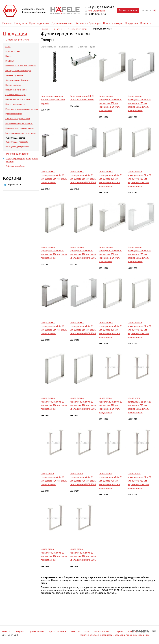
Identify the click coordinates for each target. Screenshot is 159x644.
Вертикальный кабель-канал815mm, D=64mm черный (53, 100)
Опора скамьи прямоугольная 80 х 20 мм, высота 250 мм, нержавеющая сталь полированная (139, 254)
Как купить (19, 631)
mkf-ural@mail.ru (97, 11)
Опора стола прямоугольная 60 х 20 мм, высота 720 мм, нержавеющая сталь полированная (139, 405)
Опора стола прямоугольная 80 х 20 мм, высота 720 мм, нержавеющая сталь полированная (139, 481)
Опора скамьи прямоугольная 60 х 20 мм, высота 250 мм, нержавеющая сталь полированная (139, 103)
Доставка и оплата (57, 631)
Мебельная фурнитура (78, 29)
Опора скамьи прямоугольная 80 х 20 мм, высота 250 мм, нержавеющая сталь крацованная (110, 254)
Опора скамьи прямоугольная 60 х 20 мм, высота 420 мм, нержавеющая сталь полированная (139, 179)
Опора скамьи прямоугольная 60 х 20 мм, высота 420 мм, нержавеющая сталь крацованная (110, 179)
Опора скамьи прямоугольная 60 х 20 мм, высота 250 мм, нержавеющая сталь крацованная (110, 103)
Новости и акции (101, 631)
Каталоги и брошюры (80, 631)
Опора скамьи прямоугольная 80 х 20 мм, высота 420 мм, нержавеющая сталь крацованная (110, 330)
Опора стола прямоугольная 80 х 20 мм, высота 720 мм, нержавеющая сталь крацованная (110, 481)
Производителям (37, 631)
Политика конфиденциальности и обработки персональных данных (114, 635)
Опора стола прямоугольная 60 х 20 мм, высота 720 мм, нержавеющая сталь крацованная (110, 405)
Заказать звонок (128, 10)
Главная (44, 29)
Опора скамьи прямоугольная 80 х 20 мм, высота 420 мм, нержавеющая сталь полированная (139, 330)
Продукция (131, 23)
